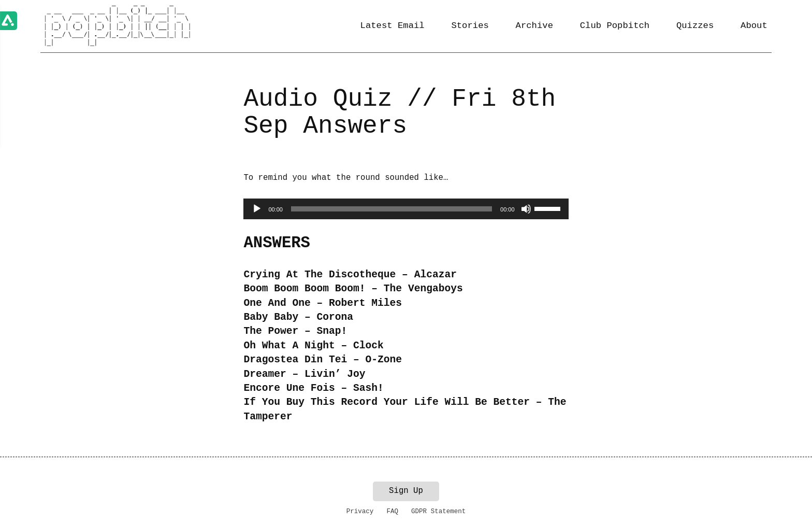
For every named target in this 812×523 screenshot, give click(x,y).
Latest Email (393, 26)
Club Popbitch (615, 26)
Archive (534, 26)
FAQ (392, 512)
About (754, 26)
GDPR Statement (438, 512)
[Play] (257, 209)
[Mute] (526, 209)
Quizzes (695, 26)
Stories (470, 26)
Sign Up (406, 491)
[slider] (392, 209)
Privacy (360, 512)
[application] (406, 209)
